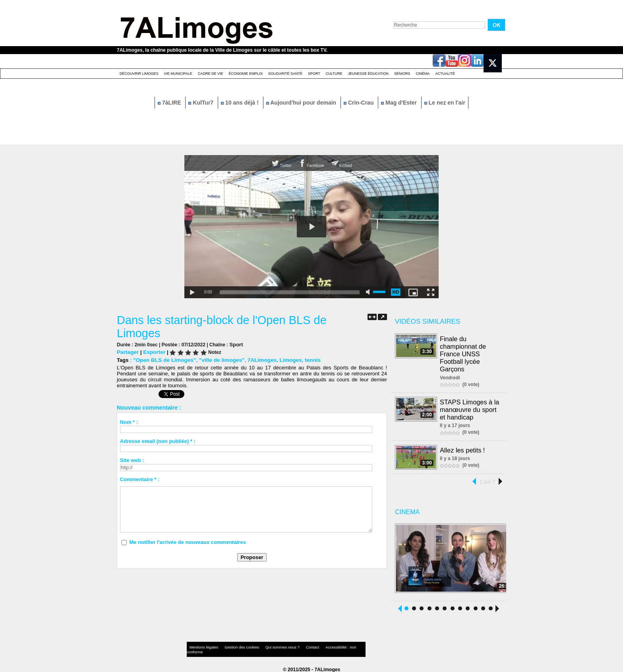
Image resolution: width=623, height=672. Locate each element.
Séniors (402, 74)
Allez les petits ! (463, 447)
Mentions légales (202, 646)
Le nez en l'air (445, 103)
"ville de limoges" (218, 360)
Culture (334, 74)
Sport (314, 74)
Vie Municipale (178, 74)
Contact (296, 646)
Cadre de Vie (211, 74)
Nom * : (129, 422)
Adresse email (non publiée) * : (158, 441)
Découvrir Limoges (139, 74)
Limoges (283, 360)
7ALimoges (256, 360)
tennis (305, 360)
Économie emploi (246, 74)
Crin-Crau (359, 103)
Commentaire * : (140, 479)
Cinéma (423, 74)
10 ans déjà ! (241, 103)
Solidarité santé (285, 74)
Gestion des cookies (234, 646)
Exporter (153, 352)
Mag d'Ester (400, 103)
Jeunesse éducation (368, 74)
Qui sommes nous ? (270, 646)
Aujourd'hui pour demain (302, 103)
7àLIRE (170, 103)
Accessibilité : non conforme (327, 646)
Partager (127, 352)
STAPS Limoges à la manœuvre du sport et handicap (470, 407)
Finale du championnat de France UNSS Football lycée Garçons (463, 353)
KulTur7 (202, 103)
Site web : (132, 460)
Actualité (445, 74)
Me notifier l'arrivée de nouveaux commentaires (188, 542)
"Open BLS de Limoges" (163, 360)
